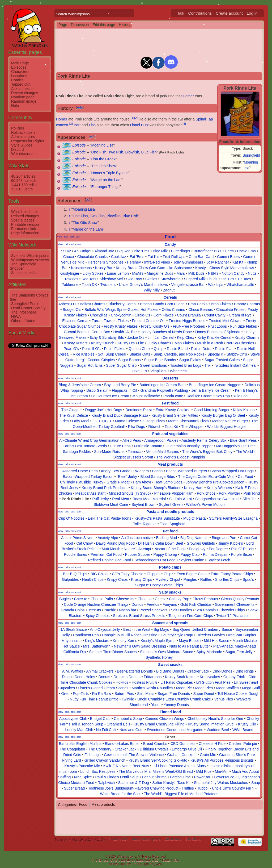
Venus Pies (224, 699)
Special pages (23, 220)
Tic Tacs (244, 279)
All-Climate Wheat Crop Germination (89, 440)
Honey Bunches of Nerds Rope (166, 332)
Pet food (170, 531)
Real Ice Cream (199, 396)
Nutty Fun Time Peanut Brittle (94, 699)
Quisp (159, 349)
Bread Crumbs (155, 744)
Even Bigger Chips (192, 574)
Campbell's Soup (128, 719)
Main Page (20, 63)
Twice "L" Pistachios (233, 616)
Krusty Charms (247, 337)
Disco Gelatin (97, 390)
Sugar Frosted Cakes (222, 360)
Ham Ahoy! (142, 482)
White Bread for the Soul (120, 794)
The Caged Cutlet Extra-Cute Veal (206, 477)
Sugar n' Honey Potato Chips (159, 585)
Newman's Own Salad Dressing (140, 646)
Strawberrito (170, 279)
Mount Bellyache (146, 396)
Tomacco (135, 452)
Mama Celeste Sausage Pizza (140, 421)
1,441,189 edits (24, 185)
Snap (256, 783)
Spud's (248, 579)
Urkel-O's (139, 371)
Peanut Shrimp (154, 777)
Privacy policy (118, 840)
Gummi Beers (228, 257)
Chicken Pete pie (243, 744)
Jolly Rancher (218, 262)
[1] (132, 118)
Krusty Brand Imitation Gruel (211, 724)
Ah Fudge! (83, 251)
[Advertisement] (29, 429)
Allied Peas (132, 440)
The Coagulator (72, 749)
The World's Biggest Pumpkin (181, 457)
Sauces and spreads (170, 623)
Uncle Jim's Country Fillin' (233, 788)
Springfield (251, 155)
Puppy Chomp (165, 554)
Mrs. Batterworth (97, 646)
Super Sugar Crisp (121, 365)
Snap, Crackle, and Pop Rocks (179, 354)
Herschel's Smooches (106, 262)
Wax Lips (216, 285)
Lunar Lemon (118, 273)
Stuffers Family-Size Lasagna (233, 518)
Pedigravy (197, 549)
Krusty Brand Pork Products (105, 488)
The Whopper (192, 427)
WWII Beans (243, 730)
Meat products (170, 464)
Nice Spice (83, 777)
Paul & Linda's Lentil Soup (117, 777)
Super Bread (75, 788)
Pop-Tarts (81, 694)
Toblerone (70, 285)
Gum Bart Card (201, 257)
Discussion (80, 25)
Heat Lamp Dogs (168, 482)
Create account (229, 13)
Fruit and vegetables (170, 434)
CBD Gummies (183, 744)
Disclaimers (173, 840)
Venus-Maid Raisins (163, 452)
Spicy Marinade (209, 652)
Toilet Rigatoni (145, 524)
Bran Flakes (221, 304)
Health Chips (93, 579)
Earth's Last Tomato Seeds (85, 446)
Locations (19, 76)
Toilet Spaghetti (172, 524)
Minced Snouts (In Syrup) (130, 493)
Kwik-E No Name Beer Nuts (126, 766)
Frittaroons (153, 677)
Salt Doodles (181, 610)
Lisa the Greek (103, 159)
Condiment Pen (86, 635)
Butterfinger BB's (208, 251)
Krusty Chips (141, 579)
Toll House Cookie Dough (239, 694)
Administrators (23, 137)
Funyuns (170, 604)
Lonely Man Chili (79, 730)
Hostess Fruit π (144, 682)
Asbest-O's (67, 304)
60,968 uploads (24, 181)
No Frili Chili (106, 730)
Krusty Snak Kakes (181, 677)
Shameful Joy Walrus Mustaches (221, 783)
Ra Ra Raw (102, 694)
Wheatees (178, 371)
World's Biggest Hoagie (226, 427)
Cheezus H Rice (212, 744)
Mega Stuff (251, 688)
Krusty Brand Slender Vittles (175, 415)
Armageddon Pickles (161, 440)
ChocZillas (99, 315)
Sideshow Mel (111, 279)
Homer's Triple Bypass (110, 173)
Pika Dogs (137, 427)
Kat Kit (238, 262)
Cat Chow (84, 543)
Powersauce (224, 777)
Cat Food (245, 477)
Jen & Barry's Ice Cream (212, 390)
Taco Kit (171, 427)
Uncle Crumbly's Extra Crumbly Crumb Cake (174, 699)
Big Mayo (161, 629)
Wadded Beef (218, 730)
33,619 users (22, 189)
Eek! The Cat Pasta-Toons (110, 518)
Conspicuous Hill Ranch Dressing (130, 635)
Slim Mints (146, 694)
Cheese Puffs (102, 599)
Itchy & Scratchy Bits (107, 337)
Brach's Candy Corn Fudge (162, 304)
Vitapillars (158, 371)
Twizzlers (108, 285)
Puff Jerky (101, 499)
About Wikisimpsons (146, 840)
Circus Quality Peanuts (240, 599)
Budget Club (100, 719)
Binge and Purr (224, 538)
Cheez (160, 599)
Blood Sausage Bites (158, 477)
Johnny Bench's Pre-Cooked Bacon (215, 482)
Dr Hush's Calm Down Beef (161, 543)
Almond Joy (104, 251)
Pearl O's (71, 349)
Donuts (104, 677)
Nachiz (110, 610)
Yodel (156, 705)
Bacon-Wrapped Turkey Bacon (88, 477)
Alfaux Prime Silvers (78, 538)
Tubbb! (203, 788)
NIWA (16, 316)
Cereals (170, 297)
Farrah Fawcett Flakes (110, 321)
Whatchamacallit (240, 285)
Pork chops (206, 493)
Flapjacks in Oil (124, 390)
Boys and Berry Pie (120, 385)
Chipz (168, 574)
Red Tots (89, 279)
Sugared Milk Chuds (201, 279)
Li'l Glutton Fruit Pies (213, 682)
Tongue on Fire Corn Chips (191, 616)
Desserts (170, 378)
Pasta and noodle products (170, 512)
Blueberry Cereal (123, 304)
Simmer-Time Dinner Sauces (113, 652)
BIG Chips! (100, 574)
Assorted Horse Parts (80, 471)
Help (15, 106)
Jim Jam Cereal (161, 337)
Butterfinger (181, 251)
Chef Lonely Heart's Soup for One (215, 719)
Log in (252, 13)
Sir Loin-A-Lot (181, 499)
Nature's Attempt (137, 549)
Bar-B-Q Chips (75, 574)
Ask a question (23, 89)
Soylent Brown (143, 504)
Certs (229, 251)
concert (62, 125)
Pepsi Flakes (115, 349)
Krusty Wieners (219, 488)
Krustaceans (81, 268)
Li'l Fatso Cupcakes (177, 682)
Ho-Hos (122, 682)
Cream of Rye (240, 315)
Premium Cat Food (106, 554)
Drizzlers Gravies (211, 635)
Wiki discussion (24, 154)
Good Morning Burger (212, 410)
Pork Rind (252, 493)
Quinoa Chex (139, 349)
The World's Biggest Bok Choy (207, 452)
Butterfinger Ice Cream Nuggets (215, 385)
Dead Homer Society (28, 308)
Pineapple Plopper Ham (174, 493)
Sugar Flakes (190, 360)
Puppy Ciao (190, 554)
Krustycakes (210, 677)
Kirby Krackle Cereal (214, 337)
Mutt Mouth (111, 549)
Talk (181, 13)
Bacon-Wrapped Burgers (186, 471)
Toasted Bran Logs (186, 365)
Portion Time (180, 777)
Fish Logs (93, 755)
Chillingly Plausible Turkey (82, 482)
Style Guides (22, 145)
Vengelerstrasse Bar (188, 285)
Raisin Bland (177, 349)
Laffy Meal (80, 421)
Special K (215, 354)
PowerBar (202, 777)
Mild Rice (204, 771)
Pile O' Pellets (243, 549)
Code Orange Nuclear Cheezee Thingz (96, 604)
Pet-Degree (218, 549)
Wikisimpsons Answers (30, 260)
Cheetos (144, 599)
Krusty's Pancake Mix (82, 766)
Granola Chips (73, 610)
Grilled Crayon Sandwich (105, 760)
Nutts (252, 273)
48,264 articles (23, 176)
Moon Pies (204, 688)
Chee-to (81, 599)
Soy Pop (223, 396)
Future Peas (120, 446)
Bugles (65, 599)
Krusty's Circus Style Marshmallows (225, 268)
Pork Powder (229, 493)
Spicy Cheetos (97, 616)
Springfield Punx (25, 304)
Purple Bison (241, 554)
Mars (181, 273)
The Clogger (72, 410)
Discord (17, 149)
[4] (184, 124)
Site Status (193, 840)
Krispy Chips (117, 579)
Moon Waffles (228, 688)
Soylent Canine (191, 560)
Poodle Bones (76, 554)
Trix (208, 365)
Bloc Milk (160, 251)
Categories (67, 804)
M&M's (138, 273)
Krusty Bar (104, 268)
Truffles (188, 788)
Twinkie (128, 699)
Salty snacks (170, 592)
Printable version (25, 224)
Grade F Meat (118, 482)
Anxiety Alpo (108, 538)
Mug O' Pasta (194, 518)
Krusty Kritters (76, 343)
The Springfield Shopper (23, 266)
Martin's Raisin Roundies (152, 688)
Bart (77, 125)
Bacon (158, 471)
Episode (79, 145)
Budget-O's (72, 310)
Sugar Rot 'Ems (90, 365)
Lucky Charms (159, 343)
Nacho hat (127, 610)
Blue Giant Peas (243, 440)
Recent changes (25, 93)
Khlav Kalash (244, 410)
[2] (136, 118)
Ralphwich (106, 783)
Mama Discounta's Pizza (188, 421)
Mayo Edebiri (190, 641)
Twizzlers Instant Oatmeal (235, 365)
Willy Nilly (152, 290)
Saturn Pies (124, 694)
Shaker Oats (140, 354)
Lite (141, 343)
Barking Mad (166, 538)
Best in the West (137, 629)
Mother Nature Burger (230, 421)
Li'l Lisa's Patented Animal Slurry (179, 766)
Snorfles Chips (227, 579)
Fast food (170, 403)
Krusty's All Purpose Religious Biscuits (222, 760)
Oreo (65, 694)
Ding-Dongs (222, 671)
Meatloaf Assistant (90, 493)
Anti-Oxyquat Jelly (105, 629)
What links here (24, 212)
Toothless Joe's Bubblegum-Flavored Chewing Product (133, 788)
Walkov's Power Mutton (205, 504)
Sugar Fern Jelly (239, 652)
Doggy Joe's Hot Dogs (104, 410)
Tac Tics (228, 279)
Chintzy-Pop (179, 599)
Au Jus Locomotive (137, 538)
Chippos (153, 574)
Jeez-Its (94, 610)
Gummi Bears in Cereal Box (87, 332)
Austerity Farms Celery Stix (204, 440)
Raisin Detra (201, 349)
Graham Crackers (182, 755)
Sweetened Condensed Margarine (175, 730)
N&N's (213, 273)
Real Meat (121, 499)
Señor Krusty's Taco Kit (171, 783)
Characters (20, 72)
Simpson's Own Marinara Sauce (167, 652)
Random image (24, 101)
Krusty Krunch (103, 343)
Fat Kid (154, 257)
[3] (71, 124)
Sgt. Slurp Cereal (112, 354)
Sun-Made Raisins (109, 452)
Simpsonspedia (24, 273)
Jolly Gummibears (188, 262)
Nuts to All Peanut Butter (190, 646)
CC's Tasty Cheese (127, 574)
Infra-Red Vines (157, 262)
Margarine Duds (160, 273)
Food (170, 237)
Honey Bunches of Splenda (218, 332)
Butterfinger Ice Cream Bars (163, 385)
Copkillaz (119, 257)
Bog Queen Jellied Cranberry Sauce (202, 629)
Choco (69, 257)
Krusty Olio (247, 724)
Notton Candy (233, 273)
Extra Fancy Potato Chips (232, 574)
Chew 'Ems (246, 251)
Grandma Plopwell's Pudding (164, 390)
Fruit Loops (218, 326)
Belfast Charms (93, 304)
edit (80, 107)
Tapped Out (21, 84)
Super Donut (204, 694)
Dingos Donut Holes (78, 677)
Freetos (153, 604)
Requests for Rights (27, 141)
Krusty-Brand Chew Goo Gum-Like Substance (154, 268)
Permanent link (24, 229)
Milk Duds (196, 273)
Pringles (190, 579)
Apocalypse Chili (73, 719)
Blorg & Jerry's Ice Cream (80, 385)
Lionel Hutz (139, 125)
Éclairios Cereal (75, 321)
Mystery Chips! (168, 579)
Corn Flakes (163, 315)
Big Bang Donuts (170, 671)
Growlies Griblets (201, 543)
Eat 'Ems (137, 257)
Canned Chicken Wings (165, 719)
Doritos (137, 604)
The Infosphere (24, 312)
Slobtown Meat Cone (111, 504)
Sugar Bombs (129, 360)
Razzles (72, 279)
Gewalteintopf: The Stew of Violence (134, 755)
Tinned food (170, 712)
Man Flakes (184, 343)
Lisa (92, 125)
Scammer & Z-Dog (134, 783)
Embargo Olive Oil (187, 749)
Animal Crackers (100, 671)
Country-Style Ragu (177, 635)
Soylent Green (171, 504)
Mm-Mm (222, 771)
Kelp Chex (186, 337)
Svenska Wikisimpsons (30, 256)
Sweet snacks (170, 665)
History (125, 25)
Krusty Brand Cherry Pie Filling (159, 724)
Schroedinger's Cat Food (155, 560)
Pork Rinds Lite (75, 499)
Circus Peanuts (205, 599)
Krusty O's (126, 343)
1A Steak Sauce (74, 629)
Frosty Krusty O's (155, 326)
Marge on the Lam (106, 180)
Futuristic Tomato (148, 446)
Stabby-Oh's (237, 354)
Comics (17, 80)
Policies (18, 128)
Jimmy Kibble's (231, 543)
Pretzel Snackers (154, 610)
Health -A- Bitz (125, 332)
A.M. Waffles (73, 671)
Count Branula (189, 315)
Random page (23, 97)
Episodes (19, 67)
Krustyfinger (69, 273)
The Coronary (100, 749)
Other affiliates (23, 321)
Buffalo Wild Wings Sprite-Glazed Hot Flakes (121, 310)
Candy (170, 244)
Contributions (200, 13)
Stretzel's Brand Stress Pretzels (139, 616)
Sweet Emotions (153, 365)
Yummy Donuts (176, 705)
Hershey (134, 262)
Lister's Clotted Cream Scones (103, 688)
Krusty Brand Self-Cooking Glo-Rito (158, 760)
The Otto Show (103, 166)
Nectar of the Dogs (170, 549)
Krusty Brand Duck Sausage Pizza (120, 415)
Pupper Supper (138, 554)
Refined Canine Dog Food (110, 560)
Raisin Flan (224, 349)
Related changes (25, 216)
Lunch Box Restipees (98, 771)
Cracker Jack (198, 671)
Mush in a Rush (210, 343)
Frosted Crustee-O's (149, 321)
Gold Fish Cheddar (196, 604)
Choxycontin (121, 315)
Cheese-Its (125, 599)
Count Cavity (215, 315)
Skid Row (134, 279)
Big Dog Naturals (194, 538)
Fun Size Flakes (244, 326)
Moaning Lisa (102, 145)
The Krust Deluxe (74, 415)
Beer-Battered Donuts (135, 671)
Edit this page (104, 25)
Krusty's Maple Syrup (158, 641)
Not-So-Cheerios (240, 343)
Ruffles (206, 579)
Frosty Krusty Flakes (121, 326)
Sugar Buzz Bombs (160, 360)
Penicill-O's (91, 349)
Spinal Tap (204, 119)
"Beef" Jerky (127, 477)
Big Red (124, 251)
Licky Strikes (93, 273)
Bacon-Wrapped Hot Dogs (232, 471)
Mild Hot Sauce (217, 641)
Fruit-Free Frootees (189, 326)
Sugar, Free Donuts (174, 694)
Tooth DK (90, 285)
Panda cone (173, 396)
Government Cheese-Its (235, 604)
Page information (25, 233)
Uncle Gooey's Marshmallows (143, 285)
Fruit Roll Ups (174, 257)
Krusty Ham (194, 488)
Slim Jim (250, 499)
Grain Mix (208, 755)
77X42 (66, 251)
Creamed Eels (119, 724)
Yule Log (240, 396)
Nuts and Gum (131, 730)
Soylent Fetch (219, 560)
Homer (188, 96)
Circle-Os (142, 315)
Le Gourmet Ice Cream (110, 396)
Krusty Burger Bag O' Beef (223, 415)
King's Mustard (97, 641)
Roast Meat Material (149, 499)
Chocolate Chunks (92, 257)
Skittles (151, 279)
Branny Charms (247, 304)
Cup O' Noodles (71, 518)
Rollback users (23, 132)
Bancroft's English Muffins (80, 744)
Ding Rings (245, 671)
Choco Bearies (201, 310)
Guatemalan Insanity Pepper (189, 446)
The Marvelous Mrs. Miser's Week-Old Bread (156, 771)
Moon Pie (184, 688)
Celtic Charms (173, 310)
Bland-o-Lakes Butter (122, 744)
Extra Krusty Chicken (173, 410)
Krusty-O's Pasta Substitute (157, 518)
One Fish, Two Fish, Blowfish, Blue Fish (124, 152)
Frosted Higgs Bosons (187, 321)
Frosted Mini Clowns (226, 321)
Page (63, 25)
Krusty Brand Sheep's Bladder (156, 488)
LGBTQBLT (102, 421)
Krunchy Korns (125, 641)
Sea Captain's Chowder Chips (220, 610)
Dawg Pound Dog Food (116, 543)
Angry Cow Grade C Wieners (125, 471)
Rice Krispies (84, 354)
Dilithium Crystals (154, 749)
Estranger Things (105, 187)
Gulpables (70, 579)
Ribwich (155, 427)
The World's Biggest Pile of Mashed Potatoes (181, 794)
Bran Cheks (198, 304)
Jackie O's (136, 337)
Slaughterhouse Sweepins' (217, 499)
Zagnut (169, 290)
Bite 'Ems (142, 251)
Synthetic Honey (159, 657)
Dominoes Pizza (139, 410)
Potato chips (170, 567)
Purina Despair (215, 554)
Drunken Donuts (127, 677)
